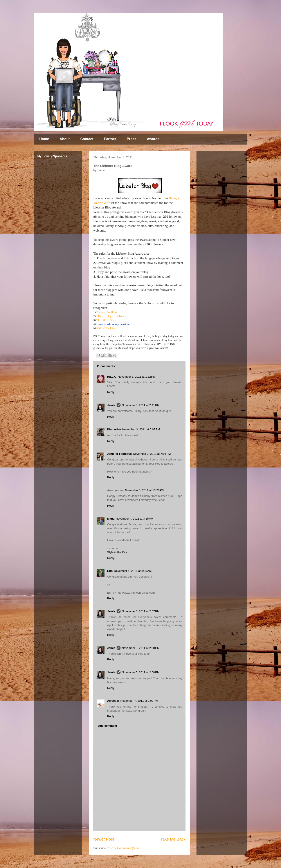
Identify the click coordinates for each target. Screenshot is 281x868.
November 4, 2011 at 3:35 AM (133, 571)
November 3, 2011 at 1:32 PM (137, 377)
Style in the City (106, 328)
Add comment (108, 726)
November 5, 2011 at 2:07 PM (141, 611)
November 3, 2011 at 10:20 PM (145, 490)
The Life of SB (105, 320)
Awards (153, 139)
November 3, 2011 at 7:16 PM (152, 454)
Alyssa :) (113, 701)
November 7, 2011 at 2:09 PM (139, 701)
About (65, 139)
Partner (110, 139)
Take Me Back (173, 839)
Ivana (111, 519)
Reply (111, 392)
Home (44, 139)
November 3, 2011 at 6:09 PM (141, 429)
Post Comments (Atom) (126, 848)
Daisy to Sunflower (107, 312)
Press (131, 139)
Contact (87, 139)
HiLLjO (112, 377)
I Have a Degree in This (110, 316)
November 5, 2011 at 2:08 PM (141, 648)
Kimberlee (114, 429)
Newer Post (104, 839)
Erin (110, 571)
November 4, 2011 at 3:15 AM (134, 519)
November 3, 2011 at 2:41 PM (141, 405)
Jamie (111, 405)
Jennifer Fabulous (119, 454)
